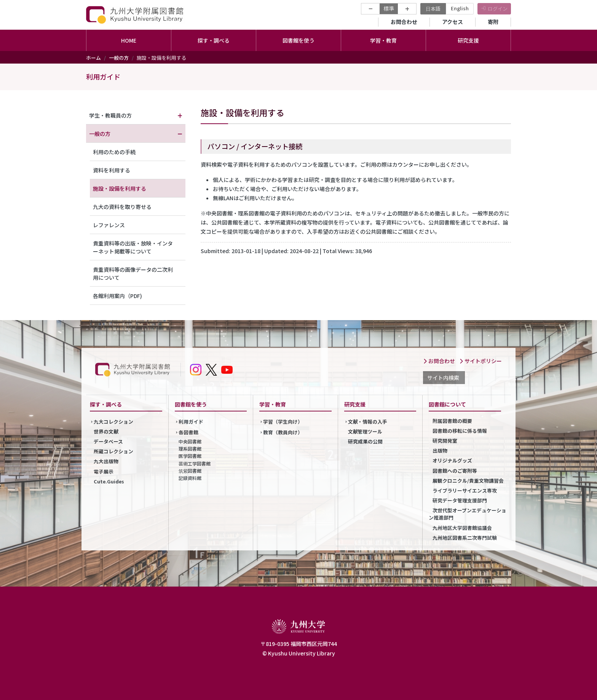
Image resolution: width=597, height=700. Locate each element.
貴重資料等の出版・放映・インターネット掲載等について (133, 247)
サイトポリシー (480, 361)
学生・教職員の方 (110, 115)
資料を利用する (112, 170)
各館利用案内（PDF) (117, 296)
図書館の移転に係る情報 (460, 431)
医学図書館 (190, 456)
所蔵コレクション (113, 451)
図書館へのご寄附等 (455, 471)
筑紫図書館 (190, 471)
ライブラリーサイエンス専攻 (465, 490)
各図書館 (188, 432)
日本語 (433, 9)
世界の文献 (106, 431)
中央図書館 (190, 441)
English (460, 8)
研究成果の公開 (365, 441)
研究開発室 (445, 441)
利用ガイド (103, 77)
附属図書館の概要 (452, 421)
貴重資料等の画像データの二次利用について (133, 273)
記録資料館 (190, 478)
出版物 (440, 450)
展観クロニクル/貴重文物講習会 (468, 481)
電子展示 (104, 471)
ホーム (93, 58)
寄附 (493, 22)
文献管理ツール (365, 431)
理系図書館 (190, 449)
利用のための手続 (114, 152)
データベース (108, 441)
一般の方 (119, 58)
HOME (129, 40)
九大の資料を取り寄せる (122, 207)
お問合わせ (404, 22)
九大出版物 (106, 461)
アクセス (453, 22)
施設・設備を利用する (120, 188)
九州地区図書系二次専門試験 (465, 538)
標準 (389, 8)
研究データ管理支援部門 (460, 500)
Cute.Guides (109, 481)
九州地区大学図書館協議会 (462, 528)
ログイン (498, 9)
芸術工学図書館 (195, 463)
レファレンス (109, 225)
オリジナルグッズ (452, 460)
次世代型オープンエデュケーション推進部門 (468, 514)
